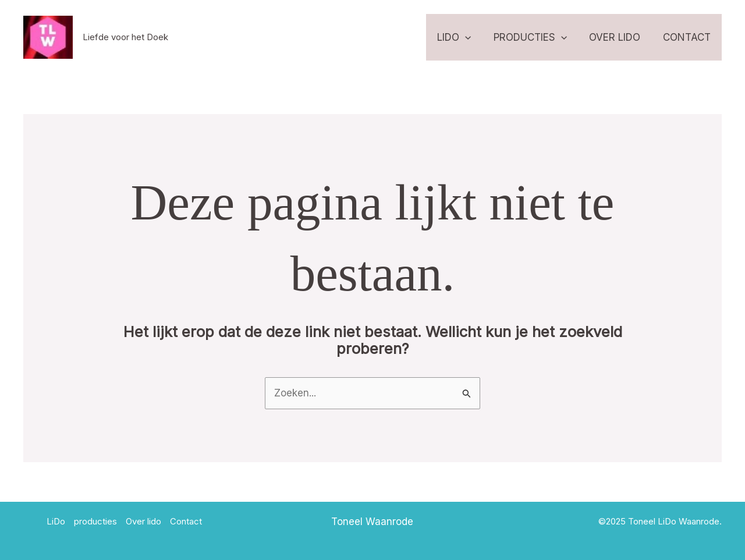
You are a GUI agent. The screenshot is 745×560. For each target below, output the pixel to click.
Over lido (619, 37)
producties (537, 37)
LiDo (463, 37)
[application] (474, 37)
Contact (688, 37)
